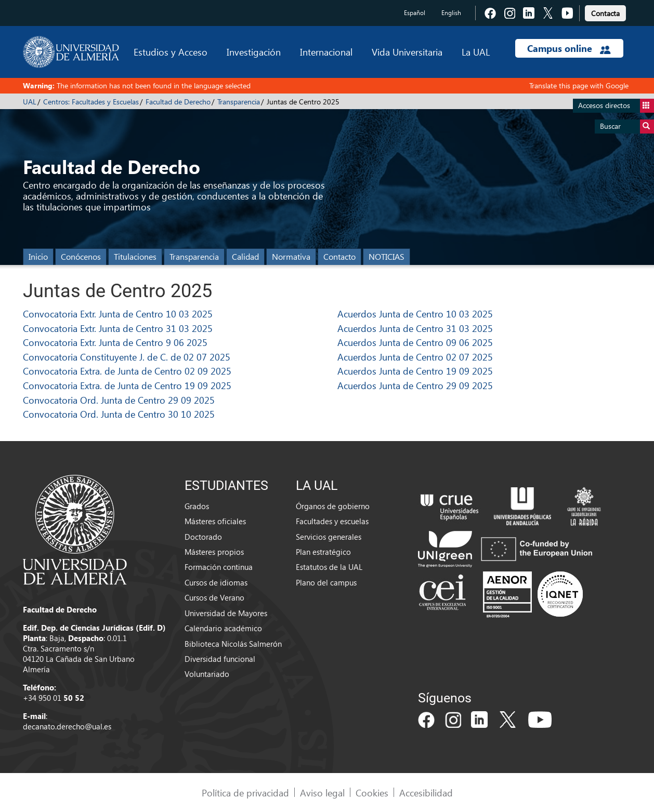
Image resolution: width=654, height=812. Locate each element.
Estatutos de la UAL (329, 567)
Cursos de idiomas (216, 582)
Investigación (254, 52)
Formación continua (219, 567)
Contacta (605, 13)
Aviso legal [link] (322, 793)
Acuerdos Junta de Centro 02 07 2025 (415, 357)
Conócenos (81, 256)
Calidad (245, 256)
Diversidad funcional (220, 659)
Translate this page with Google (579, 85)
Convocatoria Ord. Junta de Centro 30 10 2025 (119, 414)
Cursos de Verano (214, 597)
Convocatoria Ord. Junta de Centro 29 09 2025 (119, 400)
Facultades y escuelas (332, 521)
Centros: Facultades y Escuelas (91, 102)
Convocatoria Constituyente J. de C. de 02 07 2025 (127, 357)
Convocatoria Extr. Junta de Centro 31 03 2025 (118, 328)
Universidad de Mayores (226, 613)
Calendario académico (223, 628)
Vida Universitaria (407, 52)
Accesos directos (616, 106)
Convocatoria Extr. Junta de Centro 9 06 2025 (115, 342)
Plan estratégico (323, 552)
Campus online (569, 48)
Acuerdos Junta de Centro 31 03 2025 (415, 328)
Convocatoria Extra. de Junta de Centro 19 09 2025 (127, 385)
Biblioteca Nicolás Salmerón (233, 644)
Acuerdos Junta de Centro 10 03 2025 (415, 314)
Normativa (291, 256)
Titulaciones (135, 256)
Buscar (627, 127)
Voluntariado (207, 674)
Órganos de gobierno (333, 506)
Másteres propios (214, 552)
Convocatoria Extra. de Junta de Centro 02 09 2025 (127, 371)
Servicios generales (329, 537)
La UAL (476, 52)
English (451, 13)
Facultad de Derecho (178, 102)
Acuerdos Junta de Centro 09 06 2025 (415, 342)
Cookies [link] (372, 793)
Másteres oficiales (215, 521)
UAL (30, 102)
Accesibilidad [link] (426, 793)
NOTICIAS (387, 256)
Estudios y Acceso (171, 52)
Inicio (38, 256)
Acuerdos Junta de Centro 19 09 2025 (415, 371)
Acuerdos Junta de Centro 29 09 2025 (415, 385)
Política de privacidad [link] (245, 793)
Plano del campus (326, 582)
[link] (605, 12)
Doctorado (203, 537)
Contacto (339, 256)
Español (415, 13)
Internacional (326, 52)
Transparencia (239, 102)
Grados (197, 506)
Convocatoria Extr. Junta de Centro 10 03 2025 (118, 314)
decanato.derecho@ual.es (67, 726)
